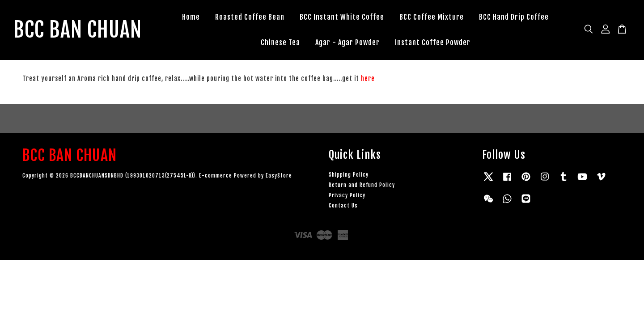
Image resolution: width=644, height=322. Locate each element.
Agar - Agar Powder (349, 42)
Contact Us (343, 206)
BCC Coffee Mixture (433, 17)
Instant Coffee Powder (434, 42)
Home (193, 17)
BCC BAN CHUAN (79, 30)
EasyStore (279, 176)
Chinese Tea (282, 42)
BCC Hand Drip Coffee (516, 17)
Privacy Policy (347, 196)
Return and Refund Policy (362, 185)
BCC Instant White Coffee (344, 17)
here (368, 78)
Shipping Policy (349, 175)
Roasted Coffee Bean (252, 17)
